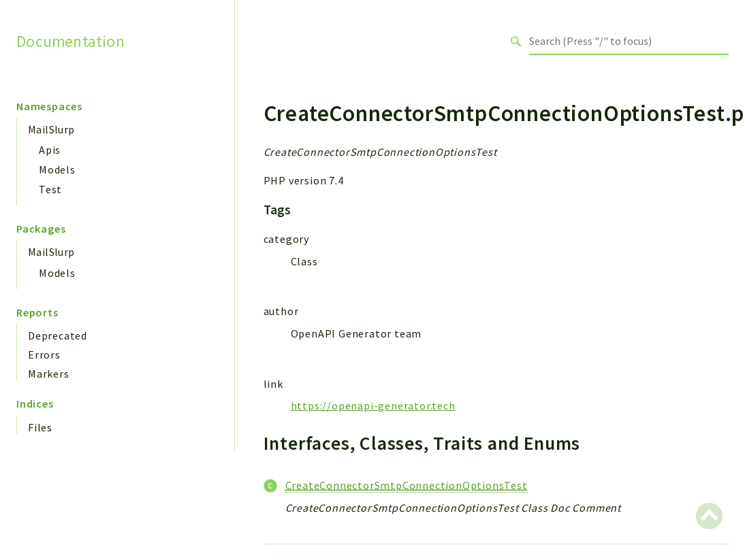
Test (50, 189)
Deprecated (58, 335)
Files (40, 427)
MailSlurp (51, 129)
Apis (50, 150)
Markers (49, 374)
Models (57, 169)
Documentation (70, 41)
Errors (44, 355)
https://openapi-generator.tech (373, 406)
